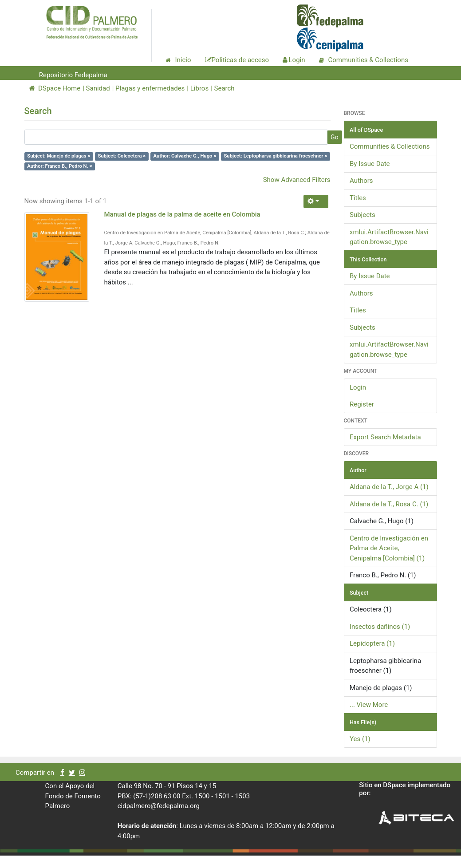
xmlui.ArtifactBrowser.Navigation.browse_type (389, 237)
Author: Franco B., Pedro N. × (59, 166)
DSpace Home (55, 88)
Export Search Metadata (385, 437)
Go (335, 137)
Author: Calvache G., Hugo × (185, 156)
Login (358, 387)
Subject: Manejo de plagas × (59, 156)
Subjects (362, 215)
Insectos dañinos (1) (380, 627)
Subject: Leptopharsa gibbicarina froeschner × (275, 156)
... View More (369, 705)
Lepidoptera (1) (372, 643)
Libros (199, 88)
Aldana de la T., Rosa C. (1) (389, 504)
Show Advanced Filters (297, 180)
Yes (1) (360, 739)
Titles (358, 198)
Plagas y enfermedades (150, 88)
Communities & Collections (390, 146)
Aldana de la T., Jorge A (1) (389, 487)
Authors (361, 181)
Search (225, 88)
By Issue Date (370, 164)
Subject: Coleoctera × (122, 156)
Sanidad (98, 88)
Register (362, 404)
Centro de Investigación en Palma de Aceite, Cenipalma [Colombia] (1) (389, 548)
